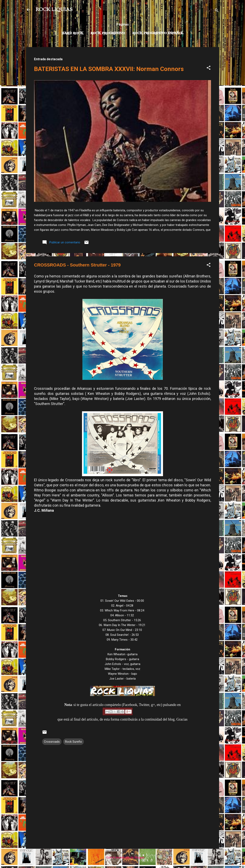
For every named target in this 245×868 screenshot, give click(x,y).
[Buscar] (217, 11)
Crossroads (52, 742)
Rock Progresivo (108, 33)
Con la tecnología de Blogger (123, 857)
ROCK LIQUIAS (54, 10)
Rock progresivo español (158, 33)
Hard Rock (72, 33)
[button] (209, 68)
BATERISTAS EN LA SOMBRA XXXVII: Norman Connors (109, 69)
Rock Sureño (73, 742)
